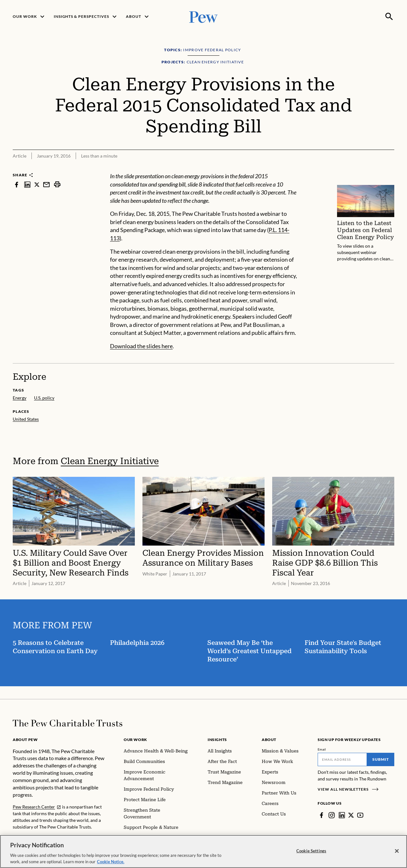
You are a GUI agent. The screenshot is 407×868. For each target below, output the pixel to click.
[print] (57, 184)
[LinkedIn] (342, 815)
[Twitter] (351, 815)
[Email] (342, 759)
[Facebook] (321, 815)
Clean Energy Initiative (110, 461)
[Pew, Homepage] (203, 16)
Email (322, 749)
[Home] (68, 723)
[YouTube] (360, 815)
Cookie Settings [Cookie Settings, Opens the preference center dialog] (311, 853)
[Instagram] (332, 815)
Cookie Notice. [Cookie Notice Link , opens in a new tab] (111, 864)
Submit (381, 759)
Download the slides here (141, 346)
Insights (217, 740)
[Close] (397, 853)
